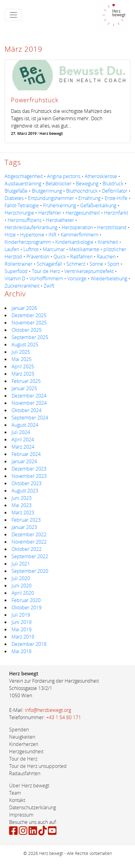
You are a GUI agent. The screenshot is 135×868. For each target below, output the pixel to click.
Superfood (16, 271)
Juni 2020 (22, 586)
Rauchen (106, 257)
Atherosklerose (101, 176)
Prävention (38, 257)
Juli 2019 (21, 615)
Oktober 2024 (27, 410)
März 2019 (23, 637)
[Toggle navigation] (13, 15)
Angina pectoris (64, 176)
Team (15, 793)
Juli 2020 (21, 578)
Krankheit (108, 242)
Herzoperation (77, 227)
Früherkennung (59, 205)
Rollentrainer (19, 264)
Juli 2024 (21, 432)
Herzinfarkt (116, 213)
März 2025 (23, 374)
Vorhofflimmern (46, 278)
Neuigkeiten (22, 737)
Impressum (21, 815)
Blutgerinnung (47, 191)
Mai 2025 (22, 359)
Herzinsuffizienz (25, 220)
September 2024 (30, 418)
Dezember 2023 (29, 469)
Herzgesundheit (83, 213)
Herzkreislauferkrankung (31, 227)
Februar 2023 (26, 520)
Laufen (12, 249)
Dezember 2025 (29, 315)
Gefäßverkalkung (98, 205)
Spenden (19, 730)
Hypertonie (32, 235)
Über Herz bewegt (29, 786)
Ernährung (89, 198)
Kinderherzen (24, 744)
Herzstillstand (112, 227)
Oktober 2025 (27, 330)
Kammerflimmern (79, 235)
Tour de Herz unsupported (38, 766)
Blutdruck (113, 184)
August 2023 (25, 491)
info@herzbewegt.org (48, 710)
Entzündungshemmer (51, 198)
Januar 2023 (24, 527)
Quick (60, 257)
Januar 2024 (24, 461)
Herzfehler (50, 213)
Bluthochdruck (82, 191)
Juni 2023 (22, 498)
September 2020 (30, 571)
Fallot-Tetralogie (22, 205)
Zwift (49, 286)
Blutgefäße (16, 191)
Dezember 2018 (29, 644)
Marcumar (54, 249)
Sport (113, 264)
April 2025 (23, 366)
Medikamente (84, 249)
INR (52, 235)
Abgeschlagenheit (24, 176)
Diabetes (14, 198)
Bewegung (87, 184)
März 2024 (23, 447)
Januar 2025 (24, 388)
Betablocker (59, 184)
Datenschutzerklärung (32, 807)
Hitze (10, 235)
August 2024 (25, 425)
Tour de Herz (46, 271)
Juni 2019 (22, 622)
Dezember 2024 (29, 396)
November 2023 (29, 476)
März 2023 (23, 513)
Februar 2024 (26, 454)
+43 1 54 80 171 (64, 717)
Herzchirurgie (19, 213)
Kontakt (17, 800)
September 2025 (30, 337)
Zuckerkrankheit (22, 286)
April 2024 (23, 439)
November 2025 (29, 323)
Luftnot (31, 249)
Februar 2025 (26, 381)
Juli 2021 (21, 564)
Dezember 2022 (29, 534)
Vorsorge (77, 278)
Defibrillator (115, 191)
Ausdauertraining (23, 184)
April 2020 (23, 593)
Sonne (96, 264)
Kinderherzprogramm (28, 242)
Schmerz (76, 264)
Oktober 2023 (27, 483)
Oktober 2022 (27, 549)
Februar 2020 (26, 600)
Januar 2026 (24, 308)
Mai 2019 (22, 629)
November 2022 (29, 542)
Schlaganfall (49, 264)
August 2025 (25, 345)
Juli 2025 (21, 352)
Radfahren (81, 257)
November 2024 (29, 403)
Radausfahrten (25, 773)
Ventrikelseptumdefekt (89, 271)
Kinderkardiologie (74, 242)
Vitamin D (15, 278)
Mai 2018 (22, 651)
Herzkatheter (60, 220)
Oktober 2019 (27, 607)
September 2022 (30, 556)
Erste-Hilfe (116, 198)
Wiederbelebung (109, 278)
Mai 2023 (22, 505)
